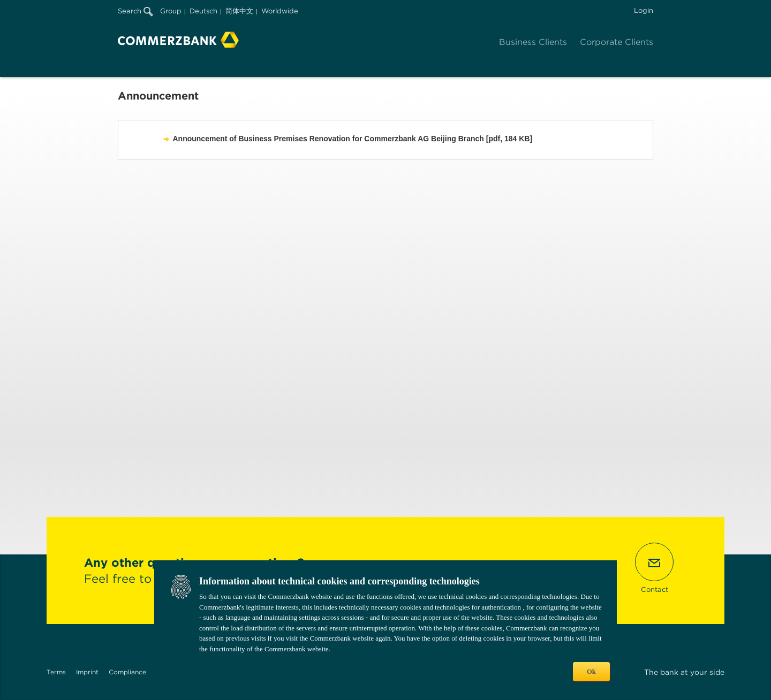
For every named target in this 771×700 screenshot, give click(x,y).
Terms (56, 672)
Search (135, 11)
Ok (591, 671)
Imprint (87, 672)
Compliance (127, 672)
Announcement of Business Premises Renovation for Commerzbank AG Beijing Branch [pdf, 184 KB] (353, 139)
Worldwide (280, 11)
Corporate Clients (617, 42)
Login (644, 10)
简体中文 (239, 11)
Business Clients (533, 42)
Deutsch (203, 11)
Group (171, 11)
